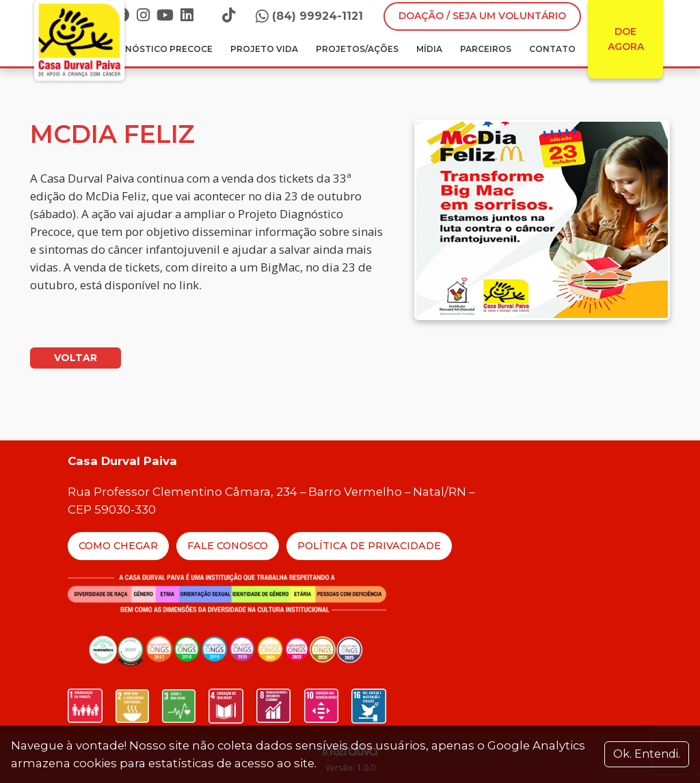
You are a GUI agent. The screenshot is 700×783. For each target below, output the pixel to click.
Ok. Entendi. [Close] (647, 754)
